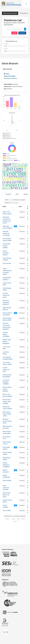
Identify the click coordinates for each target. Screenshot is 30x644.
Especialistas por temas (10, 13)
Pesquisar (22, 33)
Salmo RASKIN (7, 498)
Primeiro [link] (7, 536)
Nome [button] (4, 224)
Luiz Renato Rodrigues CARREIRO (6, 399)
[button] (26, 4)
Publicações (22, 229)
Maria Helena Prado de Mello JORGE (7, 431)
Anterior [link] (14, 536)
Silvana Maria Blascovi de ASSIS (7, 512)
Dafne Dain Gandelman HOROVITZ (6, 320)
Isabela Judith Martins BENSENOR (7, 359)
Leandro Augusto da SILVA (6, 387)
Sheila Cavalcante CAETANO (6, 505)
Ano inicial (6, 44)
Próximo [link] (23, 536)
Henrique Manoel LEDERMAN (6, 352)
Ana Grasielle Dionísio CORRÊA (6, 263)
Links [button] (20, 224)
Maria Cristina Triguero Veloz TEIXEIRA (7, 419)
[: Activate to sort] (15, 225)
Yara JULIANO (7, 528)
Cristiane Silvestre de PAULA (6, 312)
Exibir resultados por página (15, 217)
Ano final (6, 49)
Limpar (14, 33)
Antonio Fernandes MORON (6, 270)
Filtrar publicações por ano (12, 41)
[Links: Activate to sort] (22, 225)
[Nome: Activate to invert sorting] (8, 225)
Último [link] (15, 539)
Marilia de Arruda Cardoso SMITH (7, 438)
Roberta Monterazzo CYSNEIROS (6, 482)
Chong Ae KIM (7, 280)
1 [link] (18, 536)
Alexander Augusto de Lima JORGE (6, 250)
